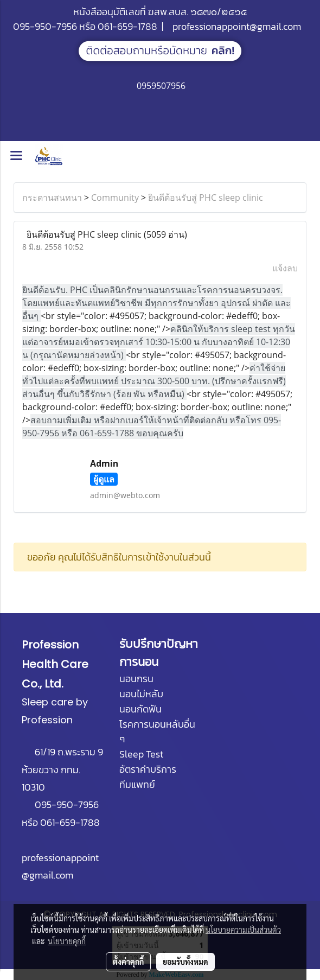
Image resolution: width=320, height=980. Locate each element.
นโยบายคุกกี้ (67, 941)
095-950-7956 (45, 26)
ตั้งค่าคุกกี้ (128, 962)
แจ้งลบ (285, 268)
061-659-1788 (127, 26)
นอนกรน (136, 679)
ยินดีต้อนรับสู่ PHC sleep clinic (206, 198)
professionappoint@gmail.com (237, 26)
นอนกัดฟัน (140, 709)
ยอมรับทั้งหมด (185, 962)
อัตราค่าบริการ (148, 769)
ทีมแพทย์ (137, 784)
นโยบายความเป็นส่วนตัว (243, 930)
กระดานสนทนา (52, 198)
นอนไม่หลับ (141, 694)
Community (115, 198)
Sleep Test (141, 754)
